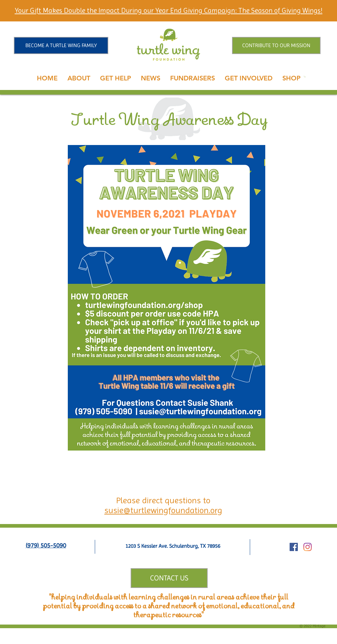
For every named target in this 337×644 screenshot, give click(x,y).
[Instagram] (308, 547)
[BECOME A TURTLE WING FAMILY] (61, 45)
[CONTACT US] (169, 578)
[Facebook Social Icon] (294, 547)
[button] (79, 78)
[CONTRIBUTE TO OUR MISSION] (276, 45)
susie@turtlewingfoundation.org (163, 510)
